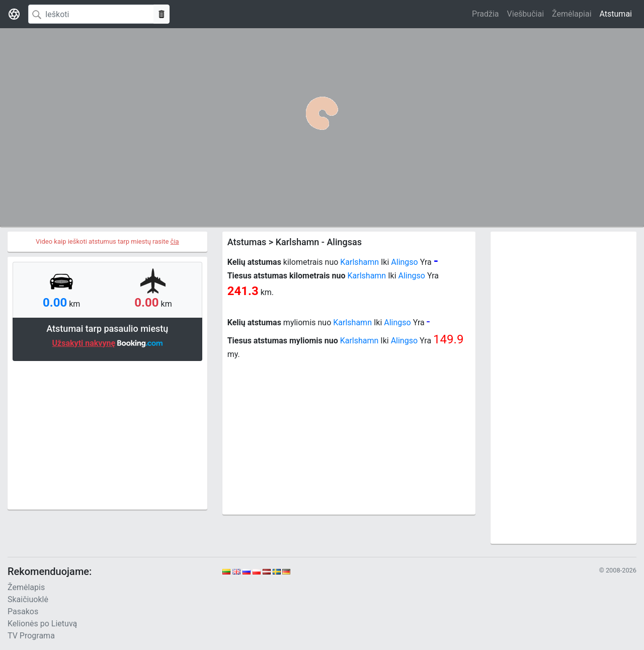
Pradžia (485, 14)
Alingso (404, 262)
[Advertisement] (107, 434)
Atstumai (616, 14)
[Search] (91, 14)
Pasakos (23, 611)
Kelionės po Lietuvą (42, 624)
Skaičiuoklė (28, 599)
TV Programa (31, 636)
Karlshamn (359, 262)
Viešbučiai (526, 14)
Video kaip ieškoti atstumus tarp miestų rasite (107, 241)
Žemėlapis (26, 587)
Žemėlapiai (572, 14)
